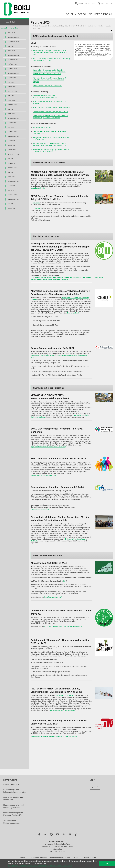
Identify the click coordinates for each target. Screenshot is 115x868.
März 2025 (11, 51)
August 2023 (12, 78)
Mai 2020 (11, 127)
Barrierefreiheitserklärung (60, 857)
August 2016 (12, 186)
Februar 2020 (12, 132)
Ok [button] (107, 863)
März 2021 (11, 114)
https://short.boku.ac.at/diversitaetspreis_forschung (48, 447)
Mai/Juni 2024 (13, 64)
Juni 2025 (11, 46)
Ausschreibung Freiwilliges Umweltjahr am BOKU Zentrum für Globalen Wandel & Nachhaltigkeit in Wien (50, 52)
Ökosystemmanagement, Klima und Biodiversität (13, 814)
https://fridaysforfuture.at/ (53, 597)
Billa (65, 581)
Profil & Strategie (81, 26)
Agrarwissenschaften (12, 784)
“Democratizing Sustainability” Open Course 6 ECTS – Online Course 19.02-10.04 (51, 151)
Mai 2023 (11, 82)
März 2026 (11, 33)
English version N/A (89, 857)
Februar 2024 (12, 69)
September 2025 (13, 42)
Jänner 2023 (12, 87)
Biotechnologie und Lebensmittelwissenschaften (15, 791)
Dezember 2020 (13, 118)
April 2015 (11, 208)
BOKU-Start (34, 26)
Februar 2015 (12, 195)
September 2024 (13, 60)
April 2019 (11, 145)
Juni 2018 (11, 159)
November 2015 (13, 199)
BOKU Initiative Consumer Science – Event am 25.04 (51, 108)
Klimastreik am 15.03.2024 (42, 127)
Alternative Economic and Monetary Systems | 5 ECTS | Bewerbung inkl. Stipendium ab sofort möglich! (50, 80)
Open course (38, 209)
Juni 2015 (11, 204)
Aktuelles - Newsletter (10, 28)
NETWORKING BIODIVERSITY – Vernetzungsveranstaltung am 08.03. (46, 96)
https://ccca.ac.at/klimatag (40, 509)
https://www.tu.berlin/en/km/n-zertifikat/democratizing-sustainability (54, 736)
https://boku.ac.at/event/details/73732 (44, 475)
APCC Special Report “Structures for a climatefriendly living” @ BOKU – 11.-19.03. (51, 60)
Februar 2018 (12, 163)
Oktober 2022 (12, 91)
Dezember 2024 (13, 55)
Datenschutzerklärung (39, 857)
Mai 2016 (11, 190)
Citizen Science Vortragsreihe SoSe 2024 (47, 86)
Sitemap (75, 857)
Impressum (23, 857)
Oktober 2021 (12, 105)
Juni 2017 (11, 172)
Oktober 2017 (12, 168)
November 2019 (13, 136)
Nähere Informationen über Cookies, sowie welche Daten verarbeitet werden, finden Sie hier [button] (40, 866)
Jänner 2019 (12, 150)
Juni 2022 (11, 96)
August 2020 (12, 123)
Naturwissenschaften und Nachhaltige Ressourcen (13, 806)
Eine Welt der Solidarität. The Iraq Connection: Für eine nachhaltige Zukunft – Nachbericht (50, 117)
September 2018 (13, 154)
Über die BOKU (70, 26)
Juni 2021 (11, 109)
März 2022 (11, 100)
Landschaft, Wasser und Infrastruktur (13, 799)
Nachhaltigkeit (10, 22)
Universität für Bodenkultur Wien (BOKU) (51, 26)
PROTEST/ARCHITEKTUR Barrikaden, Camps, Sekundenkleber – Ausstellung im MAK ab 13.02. (50, 144)
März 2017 (11, 177)
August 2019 (12, 141)
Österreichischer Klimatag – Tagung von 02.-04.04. (50, 112)
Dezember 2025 (13, 37)
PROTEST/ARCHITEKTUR (65, 695)
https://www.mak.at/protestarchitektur (62, 711)
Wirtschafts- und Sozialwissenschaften (12, 822)
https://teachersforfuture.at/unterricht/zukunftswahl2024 (63, 627)
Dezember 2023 (13, 73)
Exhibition (36, 203)
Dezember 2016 (13, 181)
